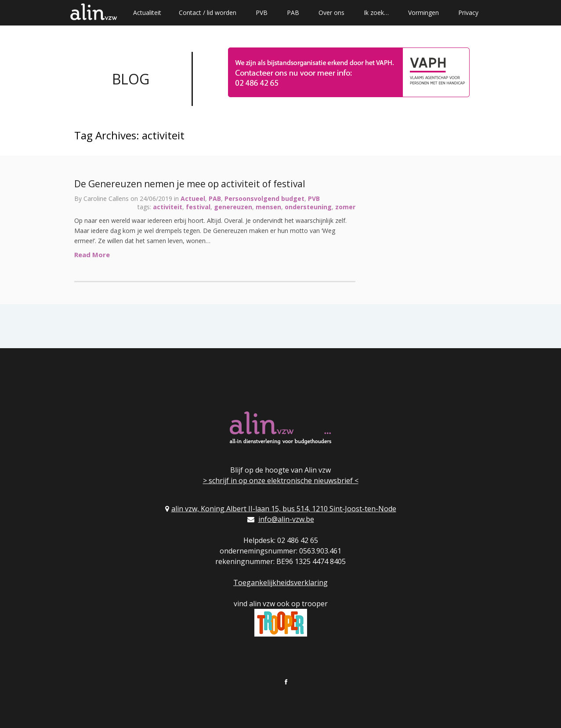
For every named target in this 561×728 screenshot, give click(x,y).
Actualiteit (147, 13)
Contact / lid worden (208, 13)
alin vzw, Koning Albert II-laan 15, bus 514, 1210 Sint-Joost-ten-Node (284, 509)
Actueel (193, 198)
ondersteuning (308, 207)
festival (198, 207)
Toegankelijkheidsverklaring (280, 582)
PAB (293, 13)
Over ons (331, 13)
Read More (92, 255)
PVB (262, 13)
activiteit (168, 207)
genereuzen (233, 207)
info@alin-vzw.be (286, 519)
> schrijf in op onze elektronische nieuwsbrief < (281, 480)
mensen (268, 207)
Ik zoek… (376, 13)
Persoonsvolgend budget (264, 198)
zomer (345, 207)
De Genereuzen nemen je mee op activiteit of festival (190, 184)
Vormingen (423, 13)
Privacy (468, 13)
